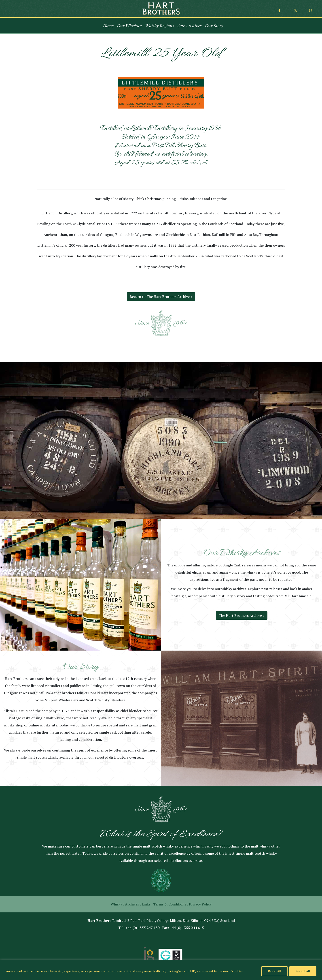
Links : (147, 904)
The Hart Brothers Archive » (242, 615)
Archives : (133, 904)
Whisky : (117, 904)
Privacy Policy (200, 904)
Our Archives (190, 26)
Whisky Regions (160, 26)
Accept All (303, 971)
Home (108, 26)
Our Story (214, 26)
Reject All (274, 971)
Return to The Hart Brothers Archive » (161, 297)
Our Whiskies (129, 26)
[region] (161, 970)
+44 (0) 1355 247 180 (143, 928)
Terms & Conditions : (171, 904)
